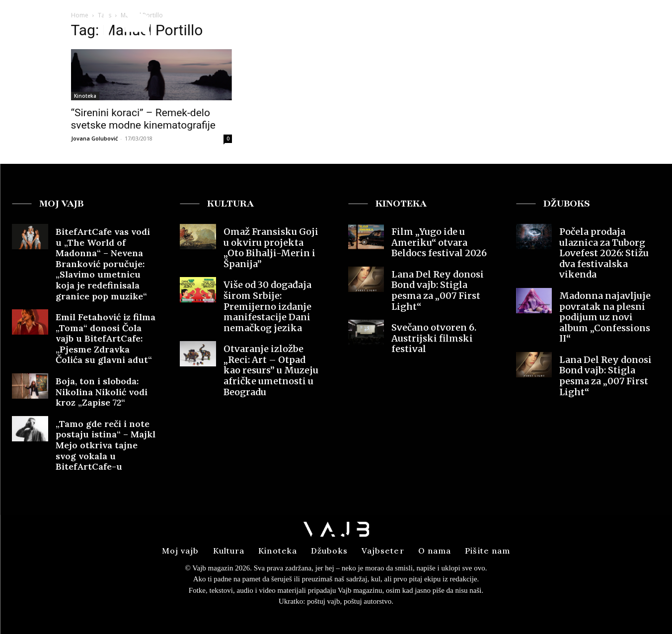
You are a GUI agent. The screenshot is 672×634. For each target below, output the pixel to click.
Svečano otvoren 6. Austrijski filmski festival (434, 338)
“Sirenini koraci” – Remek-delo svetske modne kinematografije (143, 119)
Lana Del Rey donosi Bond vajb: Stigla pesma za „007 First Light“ (438, 290)
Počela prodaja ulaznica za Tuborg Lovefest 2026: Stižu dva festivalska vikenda (604, 253)
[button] (587, 27)
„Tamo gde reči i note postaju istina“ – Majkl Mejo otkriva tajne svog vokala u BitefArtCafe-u (106, 445)
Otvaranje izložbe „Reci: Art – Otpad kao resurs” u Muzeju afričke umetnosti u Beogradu (271, 370)
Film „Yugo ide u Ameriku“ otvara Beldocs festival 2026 (439, 242)
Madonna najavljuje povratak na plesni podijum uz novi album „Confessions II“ (605, 317)
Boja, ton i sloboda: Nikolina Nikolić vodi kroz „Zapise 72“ (102, 392)
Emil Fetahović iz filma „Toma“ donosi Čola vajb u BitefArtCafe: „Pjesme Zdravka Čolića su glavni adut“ (106, 338)
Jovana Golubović (94, 138)
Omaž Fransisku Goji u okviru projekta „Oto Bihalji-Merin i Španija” (271, 248)
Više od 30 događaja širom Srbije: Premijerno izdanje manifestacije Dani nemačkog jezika (267, 306)
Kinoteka (85, 96)
